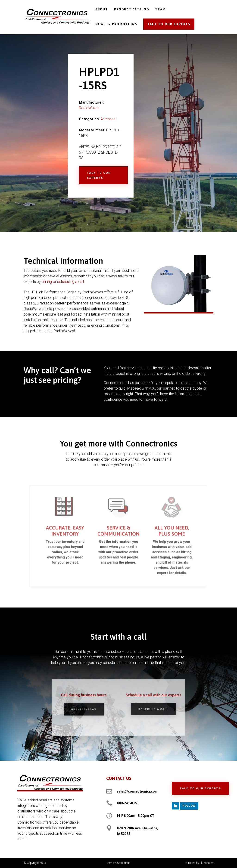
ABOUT (102, 9)
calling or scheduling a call (63, 282)
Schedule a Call (149, 709)
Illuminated (207, 863)
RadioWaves (89, 108)
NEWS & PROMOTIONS (116, 24)
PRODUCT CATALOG (132, 9)
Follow (189, 806)
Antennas (108, 119)
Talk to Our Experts (99, 175)
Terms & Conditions (118, 863)
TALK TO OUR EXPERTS (169, 24)
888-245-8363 (88, 709)
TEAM (160, 9)
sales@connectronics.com (137, 791)
